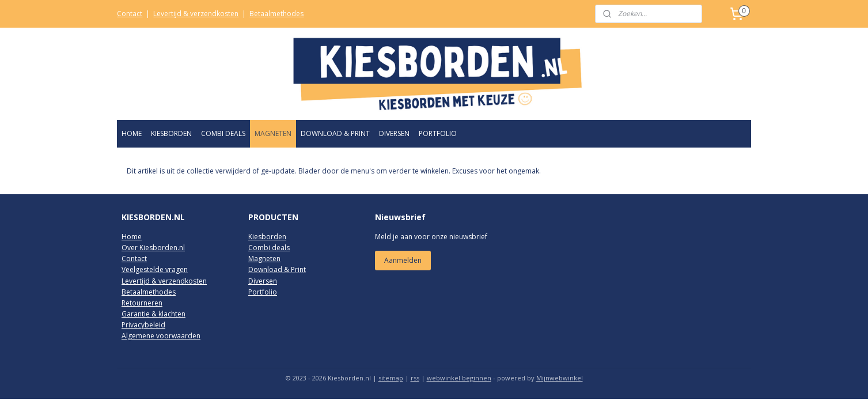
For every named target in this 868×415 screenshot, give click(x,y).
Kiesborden (267, 237)
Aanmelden (403, 260)
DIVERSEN (394, 133)
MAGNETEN (273, 133)
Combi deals (269, 248)
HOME (132, 133)
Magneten (264, 259)
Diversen (263, 281)
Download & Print (277, 269)
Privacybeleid (143, 325)
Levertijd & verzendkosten (196, 14)
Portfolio (263, 292)
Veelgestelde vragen (155, 269)
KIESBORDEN (171, 133)
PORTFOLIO (438, 133)
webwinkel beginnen (459, 378)
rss (415, 378)
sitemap (391, 378)
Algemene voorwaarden (161, 336)
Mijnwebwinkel (560, 378)
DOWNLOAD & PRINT (335, 133)
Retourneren (142, 303)
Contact (130, 14)
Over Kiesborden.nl (153, 248)
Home (132, 237)
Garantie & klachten (153, 314)
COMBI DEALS (223, 133)
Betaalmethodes (276, 14)
